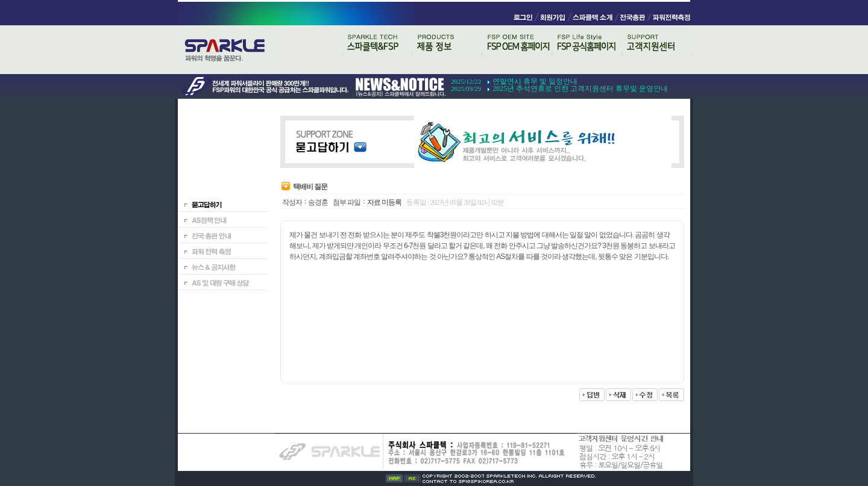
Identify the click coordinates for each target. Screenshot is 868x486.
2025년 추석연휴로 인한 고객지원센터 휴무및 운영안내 (580, 89)
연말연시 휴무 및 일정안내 (535, 81)
